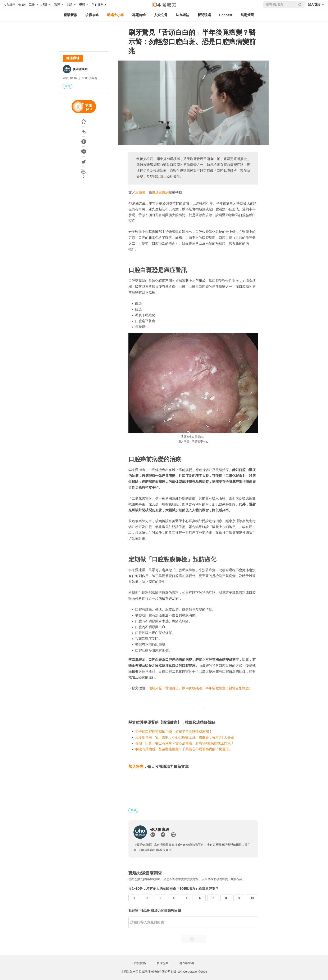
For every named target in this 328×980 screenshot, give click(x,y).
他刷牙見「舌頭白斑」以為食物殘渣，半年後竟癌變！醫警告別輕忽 (199, 688)
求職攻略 (92, 15)
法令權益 (182, 15)
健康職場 (73, 58)
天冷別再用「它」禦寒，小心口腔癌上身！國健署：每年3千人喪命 (185, 737)
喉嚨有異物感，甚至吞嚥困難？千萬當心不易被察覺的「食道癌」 (184, 749)
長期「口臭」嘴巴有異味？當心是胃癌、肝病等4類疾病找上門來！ (185, 743)
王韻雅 (140, 192)
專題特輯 (139, 15)
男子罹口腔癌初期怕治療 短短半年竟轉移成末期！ (174, 731)
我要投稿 (140, 963)
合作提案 (163, 963)
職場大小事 (115, 15)
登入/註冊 (314, 4)
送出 (193, 939)
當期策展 (247, 15)
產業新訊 (70, 15)
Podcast (226, 15)
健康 (68, 86)
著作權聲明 (187, 963)
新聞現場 (204, 15)
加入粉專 (136, 767)
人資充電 (161, 15)
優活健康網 (80, 69)
